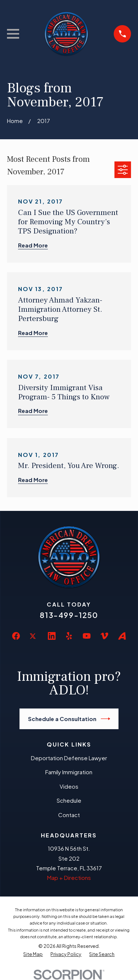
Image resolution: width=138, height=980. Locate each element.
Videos (69, 786)
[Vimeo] (104, 636)
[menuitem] (33, 955)
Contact (69, 815)
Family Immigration (69, 772)
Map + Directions (69, 877)
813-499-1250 (69, 615)
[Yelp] (69, 636)
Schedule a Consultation (69, 719)
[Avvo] (122, 636)
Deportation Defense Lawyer (69, 758)
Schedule (69, 800)
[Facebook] (16, 636)
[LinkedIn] (52, 636)
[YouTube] (87, 636)
